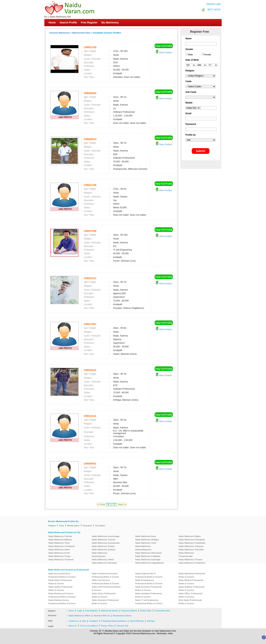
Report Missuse (137, 621)
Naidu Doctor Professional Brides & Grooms (104, 595)
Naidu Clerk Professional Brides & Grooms (106, 588)
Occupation (100, 526)
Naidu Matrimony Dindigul (147, 540)
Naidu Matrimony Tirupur (59, 556)
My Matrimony (110, 23)
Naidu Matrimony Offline (79, 616)
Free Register (89, 23)
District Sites (146, 611)
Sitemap (151, 621)
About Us (73, 626)
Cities (62, 526)
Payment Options (129, 611)
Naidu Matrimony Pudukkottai (192, 543)
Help (84, 621)
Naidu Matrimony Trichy (59, 543)
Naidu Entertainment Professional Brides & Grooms (149, 582)
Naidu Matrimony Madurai (60, 540)
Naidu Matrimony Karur (146, 536)
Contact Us (74, 621)
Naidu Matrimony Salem (59, 550)
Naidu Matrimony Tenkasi (103, 546)
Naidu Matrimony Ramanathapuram (143, 548)
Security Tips (122, 626)
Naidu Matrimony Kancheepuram (99, 555)
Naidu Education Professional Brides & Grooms (105, 602)
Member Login (214, 4)
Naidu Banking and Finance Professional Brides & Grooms (62, 595)
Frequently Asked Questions (114, 621)
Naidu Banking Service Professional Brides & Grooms (62, 602)
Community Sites (162, 611)
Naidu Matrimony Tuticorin (104, 540)
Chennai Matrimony (59, 33)
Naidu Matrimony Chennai (60, 536)
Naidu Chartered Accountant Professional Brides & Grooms (105, 575)
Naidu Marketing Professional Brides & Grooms (192, 575)
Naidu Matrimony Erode (59, 553)
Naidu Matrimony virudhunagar (106, 536)
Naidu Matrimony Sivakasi (104, 550)
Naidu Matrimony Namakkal (104, 563)
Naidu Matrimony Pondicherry (192, 563)
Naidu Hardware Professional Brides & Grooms (148, 595)
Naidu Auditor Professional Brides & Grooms (60, 588)
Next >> (122, 505)
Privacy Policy (107, 626)
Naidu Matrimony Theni (146, 543)
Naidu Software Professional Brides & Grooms (191, 588)
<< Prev (101, 505)
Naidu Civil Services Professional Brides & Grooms (105, 582)
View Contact (164, 53)
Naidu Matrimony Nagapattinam (150, 563)
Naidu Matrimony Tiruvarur (191, 560)
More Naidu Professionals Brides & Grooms (190, 602)
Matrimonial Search (109, 611)
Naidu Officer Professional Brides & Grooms (190, 595)
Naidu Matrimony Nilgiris (190, 536)
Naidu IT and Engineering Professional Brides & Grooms (149, 602)
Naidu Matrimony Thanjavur (191, 546)
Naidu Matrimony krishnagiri (148, 560)
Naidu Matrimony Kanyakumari (106, 543)
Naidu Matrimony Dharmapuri (149, 553)
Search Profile (68, 23)
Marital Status (73, 526)
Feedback (93, 621)
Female (207, 55)
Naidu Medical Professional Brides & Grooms (191, 582)
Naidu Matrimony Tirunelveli (61, 560)
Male (190, 55)
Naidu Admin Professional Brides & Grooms (60, 582)
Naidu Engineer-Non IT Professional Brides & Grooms (149, 575)
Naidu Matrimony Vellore (103, 560)
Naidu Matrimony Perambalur (192, 540)
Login (80, 611)
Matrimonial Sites (81, 33)
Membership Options (122, 616)
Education (87, 526)
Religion (52, 526)
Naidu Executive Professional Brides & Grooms (148, 588)
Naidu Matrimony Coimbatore (62, 546)
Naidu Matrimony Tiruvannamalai (186, 555)
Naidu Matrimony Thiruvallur (191, 550)
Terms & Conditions (89, 626)
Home (52, 23)
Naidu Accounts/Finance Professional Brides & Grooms (62, 575)
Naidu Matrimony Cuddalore (148, 556)
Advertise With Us (102, 616)
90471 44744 (214, 10)
